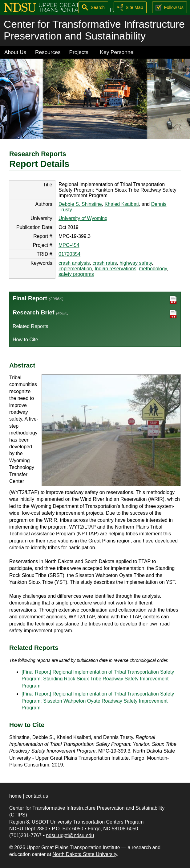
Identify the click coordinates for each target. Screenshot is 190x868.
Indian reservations (115, 269)
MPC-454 (69, 245)
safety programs (76, 274)
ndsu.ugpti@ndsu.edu (70, 835)
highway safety (136, 263)
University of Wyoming (83, 218)
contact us (37, 796)
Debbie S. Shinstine (80, 204)
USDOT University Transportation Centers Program (88, 822)
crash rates (105, 263)
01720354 (69, 254)
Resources (48, 52)
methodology (153, 269)
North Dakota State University (85, 854)
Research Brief (95, 314)
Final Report (95, 300)
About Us (15, 52)
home (15, 796)
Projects (79, 52)
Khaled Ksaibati (121, 204)
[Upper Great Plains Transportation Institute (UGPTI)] (64, 7)
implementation (75, 269)
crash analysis (74, 263)
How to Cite (25, 340)
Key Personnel (117, 52)
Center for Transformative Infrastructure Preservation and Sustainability (94, 30)
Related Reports (30, 326)
